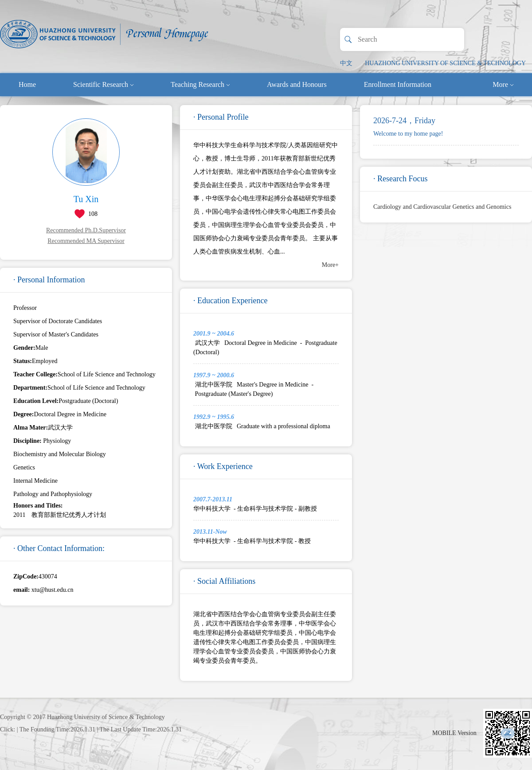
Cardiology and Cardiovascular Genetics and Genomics (442, 207)
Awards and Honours (297, 84)
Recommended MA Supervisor (86, 241)
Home (27, 84)
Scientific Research (103, 84)
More (503, 84)
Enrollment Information (398, 84)
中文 (346, 63)
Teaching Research (200, 84)
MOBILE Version (454, 733)
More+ (330, 265)
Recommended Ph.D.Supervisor (86, 230)
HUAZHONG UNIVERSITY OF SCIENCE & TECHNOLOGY (445, 63)
